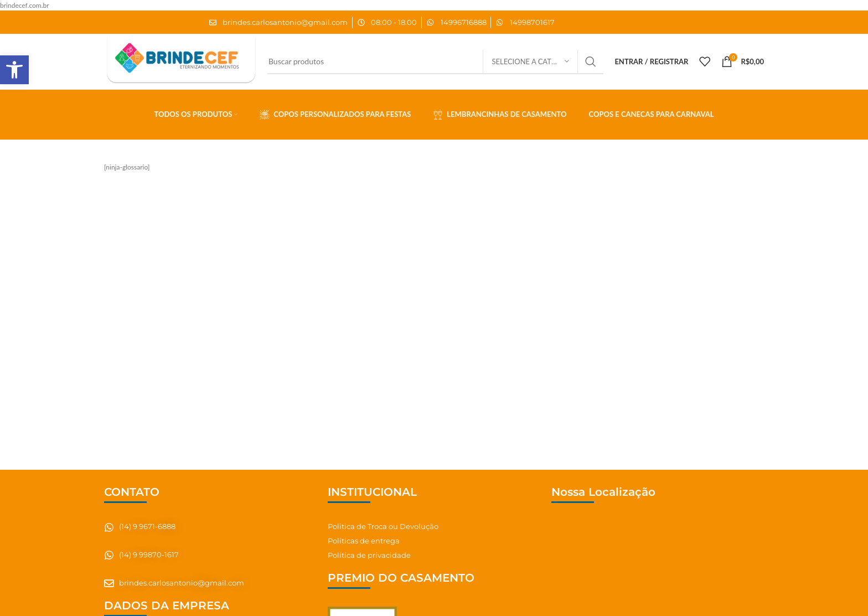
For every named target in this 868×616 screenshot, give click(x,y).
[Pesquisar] (435, 61)
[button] (14, 70)
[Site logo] (180, 61)
